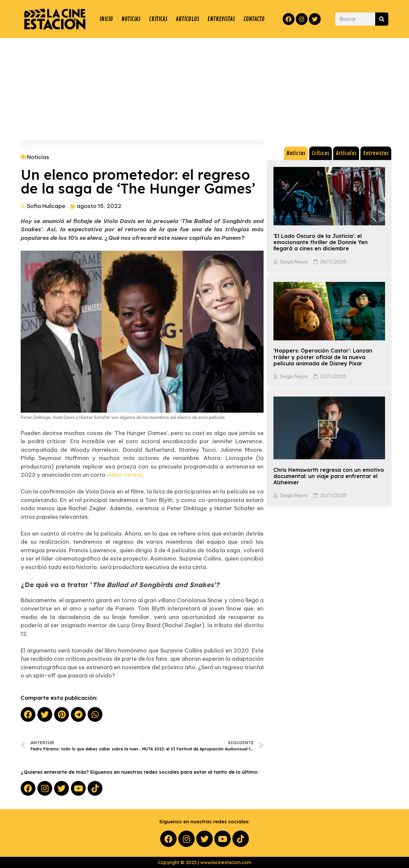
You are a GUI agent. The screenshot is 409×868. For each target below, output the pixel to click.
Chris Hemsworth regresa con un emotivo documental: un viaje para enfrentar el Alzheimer (329, 476)
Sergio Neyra (294, 262)
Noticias (38, 157)
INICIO (106, 19)
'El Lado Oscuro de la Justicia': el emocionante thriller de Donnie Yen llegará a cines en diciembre (321, 242)
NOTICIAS (131, 19)
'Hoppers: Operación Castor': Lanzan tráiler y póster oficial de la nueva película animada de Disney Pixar (323, 357)
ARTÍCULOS (188, 19)
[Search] (382, 19)
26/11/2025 (333, 262)
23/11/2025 (333, 377)
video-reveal (124, 475)
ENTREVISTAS (221, 19)
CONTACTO (254, 19)
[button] (28, 714)
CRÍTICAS (158, 19)
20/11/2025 (333, 495)
